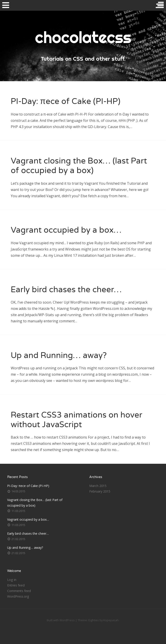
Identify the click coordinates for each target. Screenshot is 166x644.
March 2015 (98, 486)
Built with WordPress (61, 620)
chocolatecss (83, 37)
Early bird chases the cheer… (66, 290)
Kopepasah (111, 620)
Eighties (94, 620)
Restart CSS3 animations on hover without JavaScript (77, 420)
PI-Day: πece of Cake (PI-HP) (66, 101)
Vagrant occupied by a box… (66, 230)
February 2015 (100, 491)
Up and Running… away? (59, 355)
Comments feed (19, 591)
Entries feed (16, 585)
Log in (12, 580)
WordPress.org (18, 596)
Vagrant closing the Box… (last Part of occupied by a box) (79, 166)
